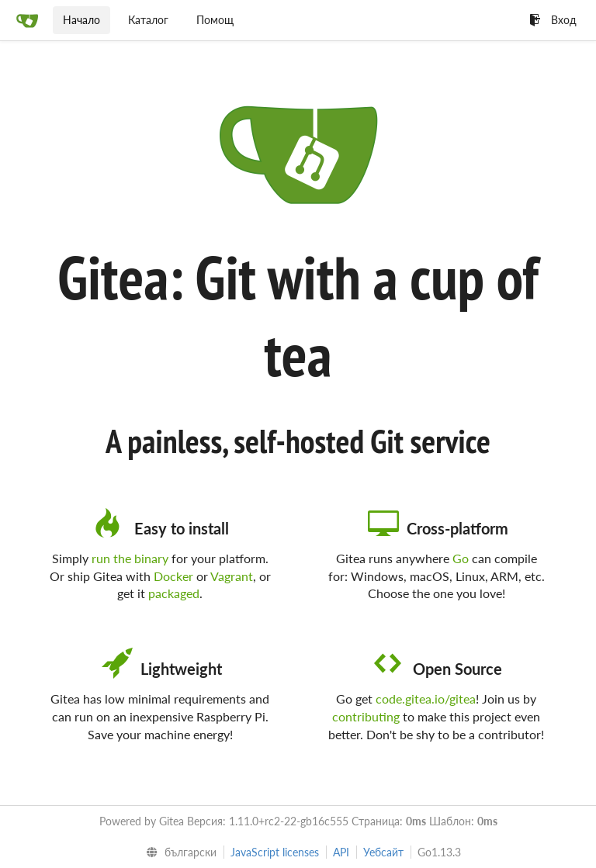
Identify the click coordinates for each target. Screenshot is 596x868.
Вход (553, 20)
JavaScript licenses (275, 852)
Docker (173, 576)
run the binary (130, 558)
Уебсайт (383, 852)
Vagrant (232, 576)
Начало (81, 20)
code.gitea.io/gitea (426, 699)
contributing (366, 716)
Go (461, 558)
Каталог (148, 20)
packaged (174, 593)
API (341, 852)
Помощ (215, 20)
